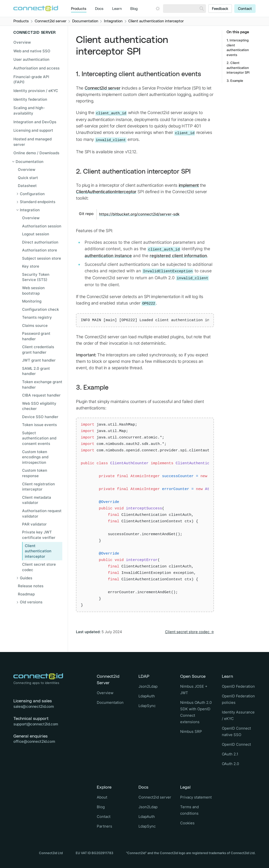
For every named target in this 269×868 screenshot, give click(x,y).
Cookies (187, 823)
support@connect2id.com (36, 724)
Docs (99, 9)
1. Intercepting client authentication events (138, 74)
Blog (134, 9)
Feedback (220, 9)
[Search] (202, 9)
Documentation (110, 702)
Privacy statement (196, 797)
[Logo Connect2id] (36, 8)
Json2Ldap (148, 686)
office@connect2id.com (34, 741)
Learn (117, 9)
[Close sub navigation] (37, 162)
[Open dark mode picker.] (158, 9)
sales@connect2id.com (34, 706)
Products (79, 9)
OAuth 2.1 (230, 754)
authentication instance (108, 256)
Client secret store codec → (189, 632)
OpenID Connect (236, 744)
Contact (245, 9)
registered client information (178, 256)
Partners (104, 826)
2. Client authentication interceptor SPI (133, 172)
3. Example (92, 388)
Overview (22, 42)
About (102, 797)
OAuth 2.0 (230, 764)
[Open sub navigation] (40, 194)
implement (189, 185)
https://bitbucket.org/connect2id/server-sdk (139, 214)
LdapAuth (147, 696)
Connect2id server (103, 88)
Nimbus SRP (191, 731)
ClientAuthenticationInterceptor (106, 192)
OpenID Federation (238, 686)
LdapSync (147, 706)
